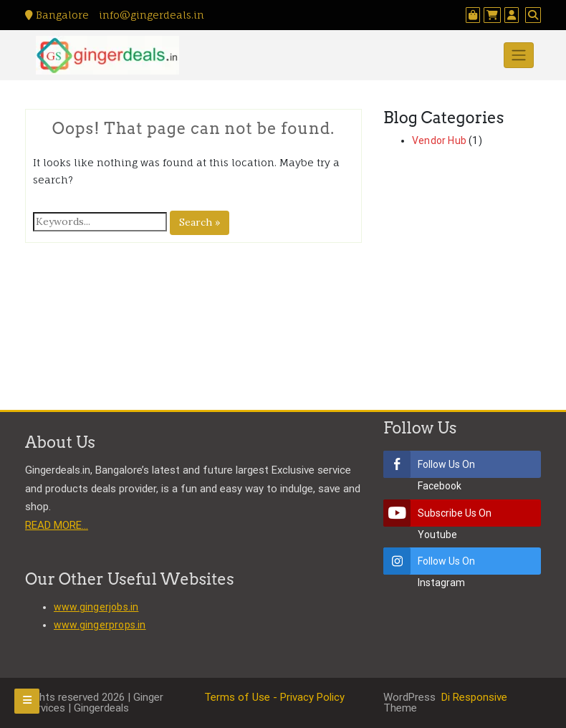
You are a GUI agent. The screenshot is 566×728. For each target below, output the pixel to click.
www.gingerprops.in (100, 625)
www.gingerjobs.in (96, 607)
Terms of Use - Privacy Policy (274, 697)
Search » (200, 222)
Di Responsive (473, 697)
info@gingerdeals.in (150, 15)
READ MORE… (57, 525)
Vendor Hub (439, 140)
